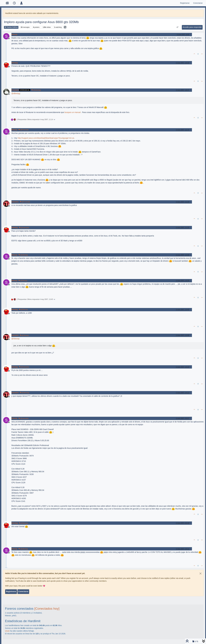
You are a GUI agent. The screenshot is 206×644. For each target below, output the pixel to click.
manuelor (15, 202)
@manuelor (24, 228)
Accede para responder (192, 27)
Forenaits (15, 90)
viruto (7, 631)
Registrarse (11, 591)
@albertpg (36, 90)
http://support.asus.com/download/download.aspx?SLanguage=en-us (46, 138)
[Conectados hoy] (47, 609)
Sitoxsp (14, 34)
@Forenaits (24, 130)
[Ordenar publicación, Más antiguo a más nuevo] (178, 27)
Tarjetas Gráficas (11, 27)
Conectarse (23, 591)
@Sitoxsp (23, 281)
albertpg (15, 63)
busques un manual (73, 112)
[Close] (200, 573)
